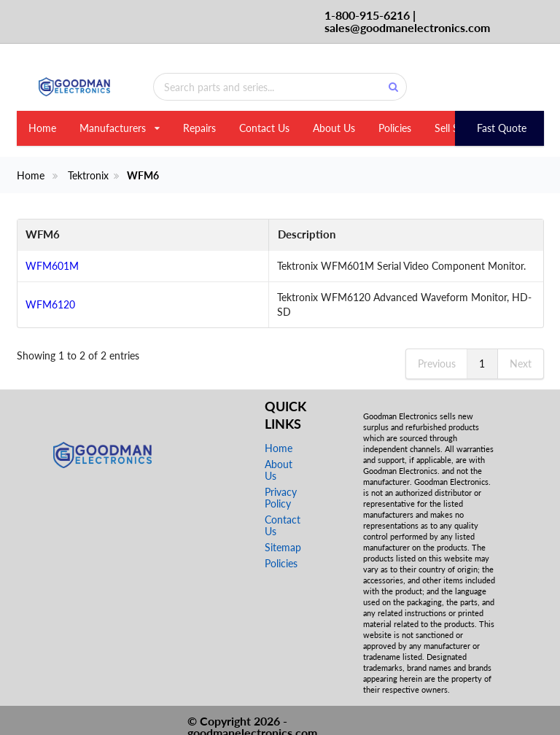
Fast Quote (502, 128)
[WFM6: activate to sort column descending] (63, 236)
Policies (395, 128)
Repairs (199, 128)
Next (521, 349)
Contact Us (264, 128)
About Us (334, 128)
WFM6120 (50, 297)
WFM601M (52, 266)
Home (42, 128)
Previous (437, 349)
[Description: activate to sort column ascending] (326, 236)
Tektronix (88, 176)
